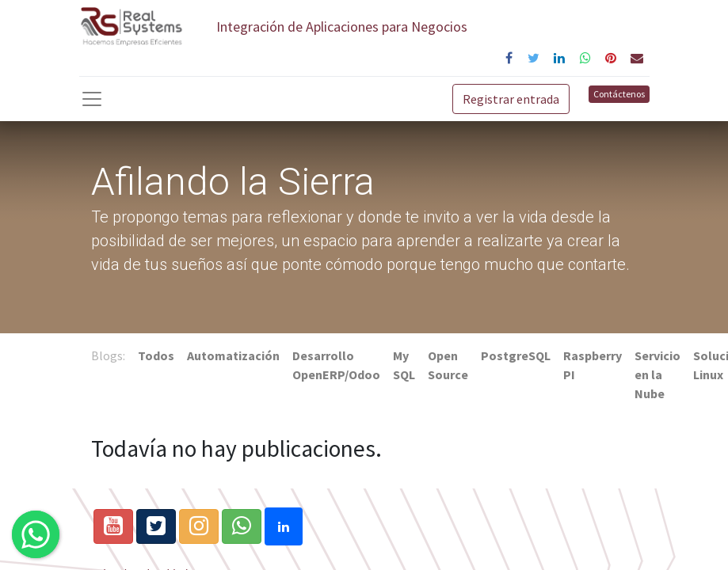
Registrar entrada (511, 99)
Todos (156, 355)
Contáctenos (619, 94)
